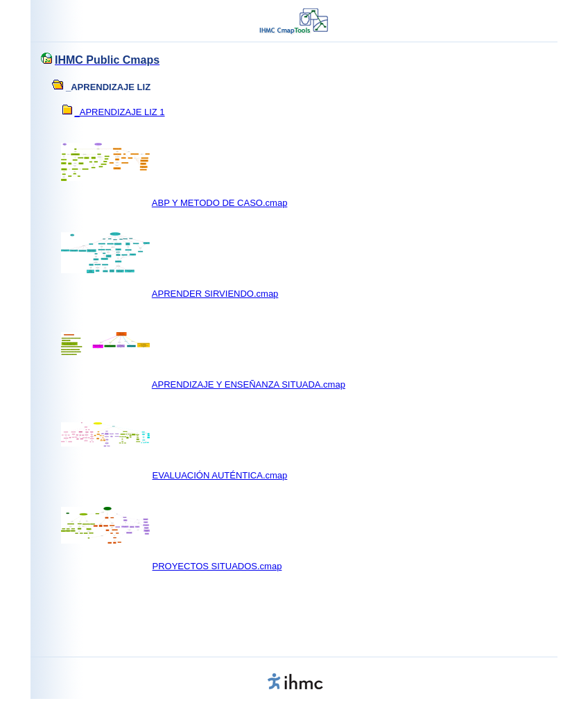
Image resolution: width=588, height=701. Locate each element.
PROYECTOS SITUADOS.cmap (217, 566)
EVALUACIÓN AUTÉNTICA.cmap (220, 475)
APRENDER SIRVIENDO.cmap (215, 294)
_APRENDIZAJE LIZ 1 (120, 112)
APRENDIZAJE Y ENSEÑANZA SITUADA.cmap (249, 384)
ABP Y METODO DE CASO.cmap (220, 203)
